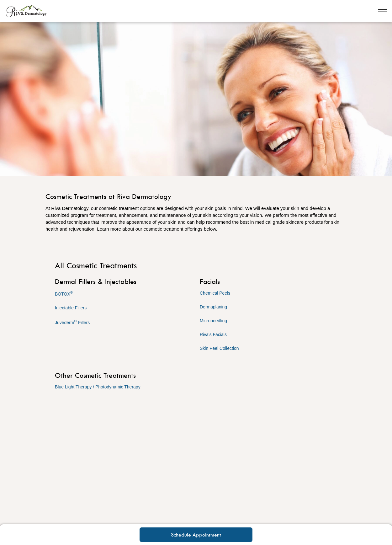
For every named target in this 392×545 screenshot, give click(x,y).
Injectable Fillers (71, 308)
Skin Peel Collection (219, 348)
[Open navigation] (383, 11)
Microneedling (213, 321)
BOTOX (64, 293)
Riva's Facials (213, 334)
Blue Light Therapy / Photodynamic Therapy (98, 387)
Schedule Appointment (196, 535)
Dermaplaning (213, 307)
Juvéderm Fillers (72, 322)
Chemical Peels (215, 293)
